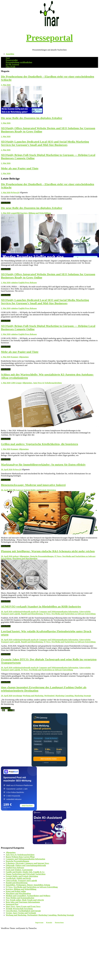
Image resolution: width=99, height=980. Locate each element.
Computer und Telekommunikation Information (59, 612)
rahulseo (15, 283)
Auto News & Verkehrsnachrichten (47, 383)
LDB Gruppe (16, 383)
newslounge (18, 696)
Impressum (39, 923)
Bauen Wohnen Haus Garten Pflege (20, 857)
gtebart (16, 556)
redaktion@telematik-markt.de (26, 612)
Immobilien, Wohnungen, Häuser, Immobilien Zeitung (28, 885)
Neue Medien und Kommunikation (20, 898)
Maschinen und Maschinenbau (25, 558)
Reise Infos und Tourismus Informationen (23, 902)
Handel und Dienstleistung (32, 614)
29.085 (10, 710)
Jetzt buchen (27, 806)
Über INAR (10, 67)
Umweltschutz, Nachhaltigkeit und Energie (23, 911)
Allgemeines (24, 357)
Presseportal (49, 38)
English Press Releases (28, 283)
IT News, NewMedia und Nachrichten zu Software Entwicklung (70, 614)
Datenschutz (59, 923)
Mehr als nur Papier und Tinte (20, 168)
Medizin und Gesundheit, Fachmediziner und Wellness (28, 896)
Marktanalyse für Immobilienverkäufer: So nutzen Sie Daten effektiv (43, 465)
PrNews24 (15, 193)
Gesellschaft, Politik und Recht (18, 878)
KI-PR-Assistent (12, 64)
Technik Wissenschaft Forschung (19, 909)
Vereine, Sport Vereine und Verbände (21, 913)
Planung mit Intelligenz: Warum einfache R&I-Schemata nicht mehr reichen (48, 551)
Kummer (15, 357)
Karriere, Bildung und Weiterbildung (36, 213)
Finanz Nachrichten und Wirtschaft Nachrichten (26, 874)
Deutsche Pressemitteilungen (42, 556)
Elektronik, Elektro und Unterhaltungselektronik (26, 865)
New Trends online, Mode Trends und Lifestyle (25, 900)
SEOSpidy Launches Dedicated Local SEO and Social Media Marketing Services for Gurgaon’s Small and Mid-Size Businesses (45, 143)
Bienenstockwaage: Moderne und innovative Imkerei (33, 485)
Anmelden (10, 54)
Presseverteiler (12, 60)
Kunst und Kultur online (16, 891)
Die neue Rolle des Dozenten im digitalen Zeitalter (32, 118)
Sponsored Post (12, 904)
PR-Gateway (18, 490)
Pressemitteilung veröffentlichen (19, 62)
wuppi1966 (15, 213)
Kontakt (49, 923)
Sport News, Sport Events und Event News (23, 906)
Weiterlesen (6, 203)
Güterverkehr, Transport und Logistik (21, 881)
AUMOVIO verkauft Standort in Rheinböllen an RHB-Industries (41, 606)
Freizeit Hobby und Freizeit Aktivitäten (40, 490)
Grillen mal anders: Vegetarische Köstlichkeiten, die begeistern (40, 444)
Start (8, 58)
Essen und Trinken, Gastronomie (19, 870)
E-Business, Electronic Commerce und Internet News (27, 863)
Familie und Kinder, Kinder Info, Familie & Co (25, 872)
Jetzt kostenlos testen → (49, 759)
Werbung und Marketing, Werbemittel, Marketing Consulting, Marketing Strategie (57, 696)
